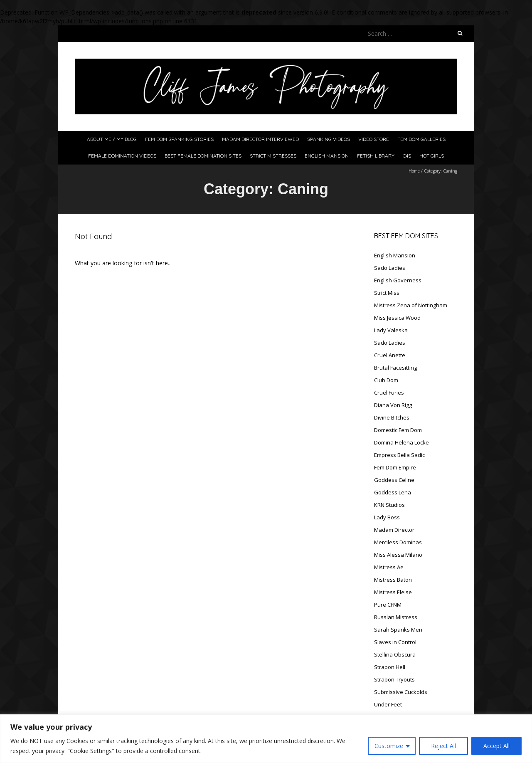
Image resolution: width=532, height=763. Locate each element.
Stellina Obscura (395, 654)
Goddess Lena (393, 492)
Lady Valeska (391, 330)
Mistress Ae (389, 567)
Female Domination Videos (122, 156)
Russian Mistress (396, 617)
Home (414, 171)
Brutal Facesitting (395, 368)
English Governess (398, 280)
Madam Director (394, 530)
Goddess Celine (394, 480)
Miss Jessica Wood (397, 318)
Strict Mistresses (273, 156)
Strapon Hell (390, 667)
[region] (266, 739)
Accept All (496, 746)
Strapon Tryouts (394, 679)
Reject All (443, 746)
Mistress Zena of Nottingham (411, 305)
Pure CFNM (388, 605)
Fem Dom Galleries (421, 139)
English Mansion (327, 156)
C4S (407, 156)
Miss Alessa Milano (398, 555)
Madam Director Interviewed (260, 139)
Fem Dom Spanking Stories (179, 139)
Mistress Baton (393, 580)
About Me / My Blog (112, 139)
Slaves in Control (395, 642)
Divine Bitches (392, 417)
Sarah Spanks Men (398, 630)
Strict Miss (387, 293)
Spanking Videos (329, 139)
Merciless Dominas (398, 542)
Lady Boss (387, 517)
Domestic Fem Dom (398, 430)
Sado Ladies (390, 268)
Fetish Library (376, 156)
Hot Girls (432, 156)
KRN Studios (389, 505)
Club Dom (386, 380)
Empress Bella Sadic (399, 455)
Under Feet (388, 704)
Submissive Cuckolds (401, 692)
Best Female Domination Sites (203, 156)
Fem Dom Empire (395, 467)
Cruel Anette (390, 355)
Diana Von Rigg (393, 405)
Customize (389, 746)
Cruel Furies (389, 393)
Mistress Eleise (393, 592)
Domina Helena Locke (401, 442)
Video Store (374, 139)
